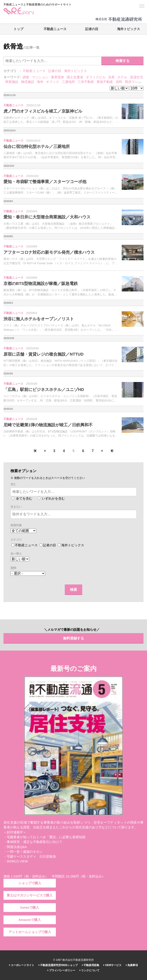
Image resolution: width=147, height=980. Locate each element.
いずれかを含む (51, 499)
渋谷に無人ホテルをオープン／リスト (39, 319)
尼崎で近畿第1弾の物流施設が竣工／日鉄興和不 (48, 425)
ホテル (122, 77)
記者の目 (92, 29)
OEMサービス (112, 965)
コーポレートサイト (22, 965)
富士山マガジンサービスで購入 (30, 895)
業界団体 (58, 77)
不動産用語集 (91, 965)
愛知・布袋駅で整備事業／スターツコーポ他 (45, 182)
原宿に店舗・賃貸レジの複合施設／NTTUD (44, 354)
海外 (40, 82)
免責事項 (132, 965)
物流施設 (28, 82)
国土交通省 (75, 77)
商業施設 (12, 82)
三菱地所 (68, 82)
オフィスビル (96, 77)
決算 (111, 77)
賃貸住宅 (137, 77)
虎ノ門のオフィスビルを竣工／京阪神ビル (43, 111)
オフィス (53, 82)
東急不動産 (105, 82)
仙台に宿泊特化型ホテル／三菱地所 (37, 146)
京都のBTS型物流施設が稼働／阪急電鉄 (41, 284)
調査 (26, 77)
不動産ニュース (55, 29)
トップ (18, 29)
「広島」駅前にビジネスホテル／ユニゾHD (44, 390)
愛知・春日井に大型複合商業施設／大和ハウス (47, 217)
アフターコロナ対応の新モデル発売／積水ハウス (49, 252)
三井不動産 (86, 82)
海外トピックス (129, 29)
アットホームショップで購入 (30, 932)
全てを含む (22, 499)
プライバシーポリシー (61, 970)
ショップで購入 (30, 883)
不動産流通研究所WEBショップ (58, 965)
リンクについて (90, 970)
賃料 (119, 82)
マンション (40, 77)
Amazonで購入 (30, 920)
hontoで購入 (30, 908)
